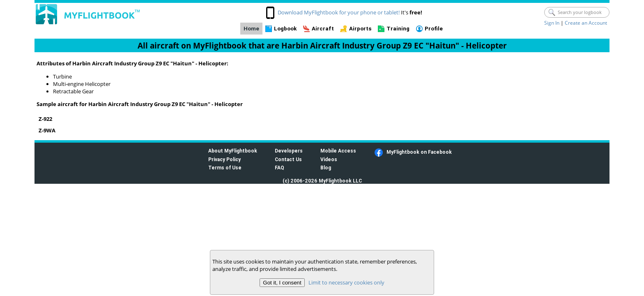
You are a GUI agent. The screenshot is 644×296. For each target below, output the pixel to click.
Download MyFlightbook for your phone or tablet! (339, 12)
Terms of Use (225, 168)
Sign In (552, 23)
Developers (289, 151)
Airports (360, 29)
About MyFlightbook (233, 151)
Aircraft (323, 29)
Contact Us (288, 159)
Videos (329, 159)
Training (398, 29)
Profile (434, 29)
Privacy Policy (224, 159)
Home (251, 29)
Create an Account (586, 23)
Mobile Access (338, 151)
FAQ (279, 168)
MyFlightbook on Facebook (419, 152)
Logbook (285, 29)
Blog (326, 168)
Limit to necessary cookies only (346, 282)
